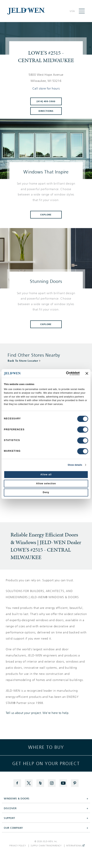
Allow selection (46, 484)
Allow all (46, 475)
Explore (46, 215)
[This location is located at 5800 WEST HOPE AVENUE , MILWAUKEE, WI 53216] (46, 78)
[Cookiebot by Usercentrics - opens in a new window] (63, 373)
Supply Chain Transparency (46, 846)
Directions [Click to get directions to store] (46, 111)
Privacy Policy (18, 846)
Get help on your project (46, 764)
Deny (46, 493)
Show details (75, 465)
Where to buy (46, 747)
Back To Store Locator (23, 361)
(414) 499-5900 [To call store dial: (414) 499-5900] (46, 101)
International (75, 846)
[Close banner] (87, 373)
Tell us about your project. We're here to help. (38, 713)
